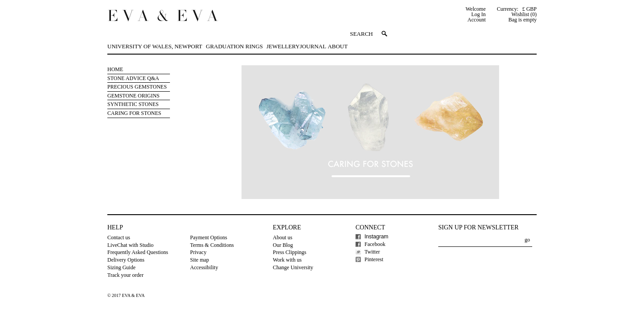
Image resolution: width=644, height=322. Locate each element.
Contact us (119, 237)
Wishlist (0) (524, 14)
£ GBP (530, 9)
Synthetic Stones (133, 104)
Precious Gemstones (137, 87)
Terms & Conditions (212, 245)
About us (283, 237)
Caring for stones (134, 113)
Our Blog (283, 245)
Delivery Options (126, 260)
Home (115, 69)
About (338, 46)
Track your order (125, 275)
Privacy (198, 252)
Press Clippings (290, 252)
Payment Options (209, 237)
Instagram (376, 237)
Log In (479, 14)
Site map (199, 260)
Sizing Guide (121, 267)
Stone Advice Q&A (133, 78)
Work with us (287, 260)
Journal (313, 46)
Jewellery (283, 46)
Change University (293, 267)
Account (477, 20)
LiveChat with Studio (130, 245)
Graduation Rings (234, 46)
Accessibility (204, 267)
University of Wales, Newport (155, 46)
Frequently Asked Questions (138, 252)
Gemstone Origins (133, 96)
